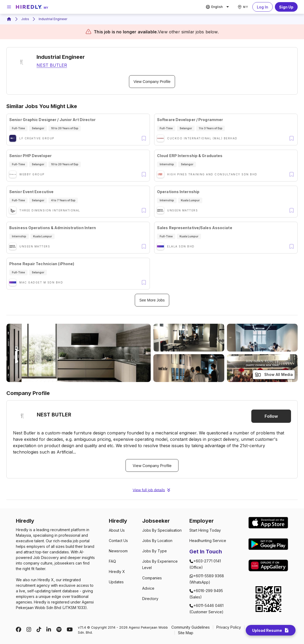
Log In (263, 7)
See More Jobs (152, 300)
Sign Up (286, 7)
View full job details (152, 490)
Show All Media (274, 375)
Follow (271, 416)
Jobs (25, 19)
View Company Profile (152, 82)
